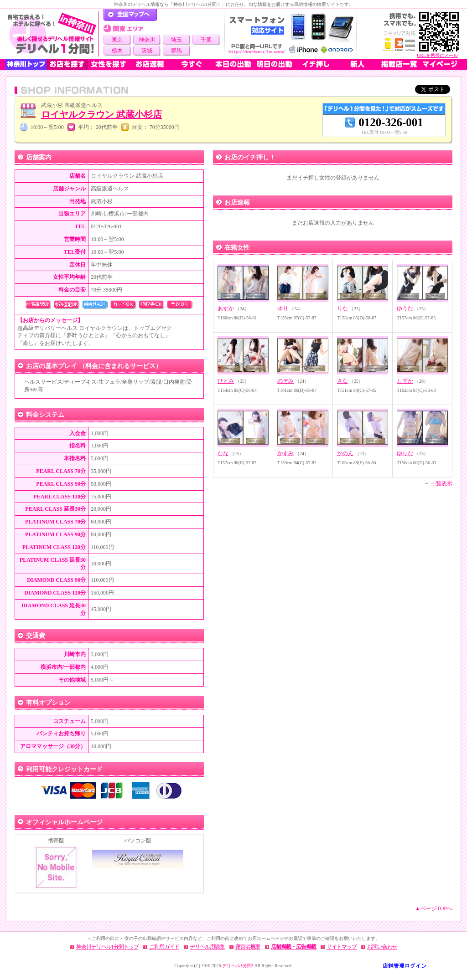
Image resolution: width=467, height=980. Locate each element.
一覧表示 (441, 483)
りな (342, 308)
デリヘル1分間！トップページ (130, 15)
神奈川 (147, 40)
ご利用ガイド (164, 947)
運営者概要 (248, 947)
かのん (345, 453)
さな (342, 381)
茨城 (147, 51)
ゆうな (405, 308)
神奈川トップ (26, 64)
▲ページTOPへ (434, 908)
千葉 (206, 40)
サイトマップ (342, 947)
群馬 (176, 51)
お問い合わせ (382, 947)
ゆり (283, 308)
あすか (226, 308)
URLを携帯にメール (437, 55)
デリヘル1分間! (238, 966)
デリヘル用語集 (207, 947)
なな (223, 453)
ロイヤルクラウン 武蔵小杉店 (101, 114)
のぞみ (285, 381)
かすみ (285, 453)
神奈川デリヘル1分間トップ (107, 947)
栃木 (117, 51)
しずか (405, 381)
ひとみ (226, 381)
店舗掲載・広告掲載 (293, 947)
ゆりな (405, 453)
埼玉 (176, 40)
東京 (117, 40)
